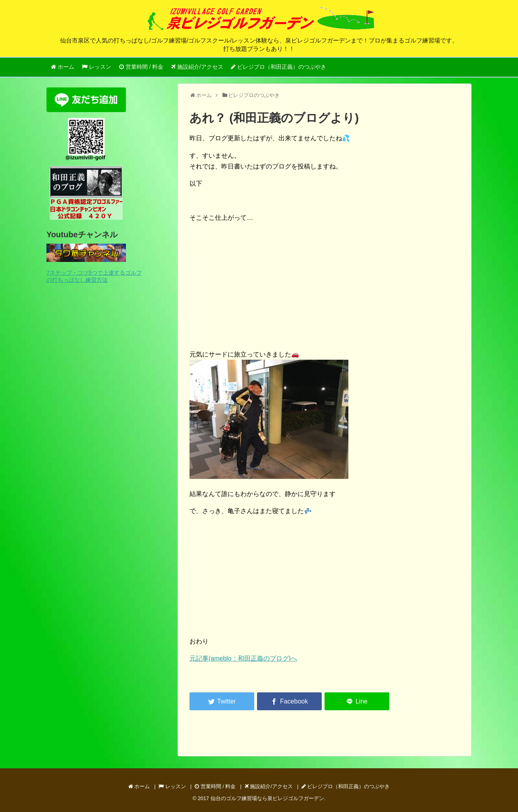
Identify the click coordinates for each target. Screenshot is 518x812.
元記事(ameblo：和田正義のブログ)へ (243, 658)
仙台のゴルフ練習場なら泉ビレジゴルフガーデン (267, 798)
